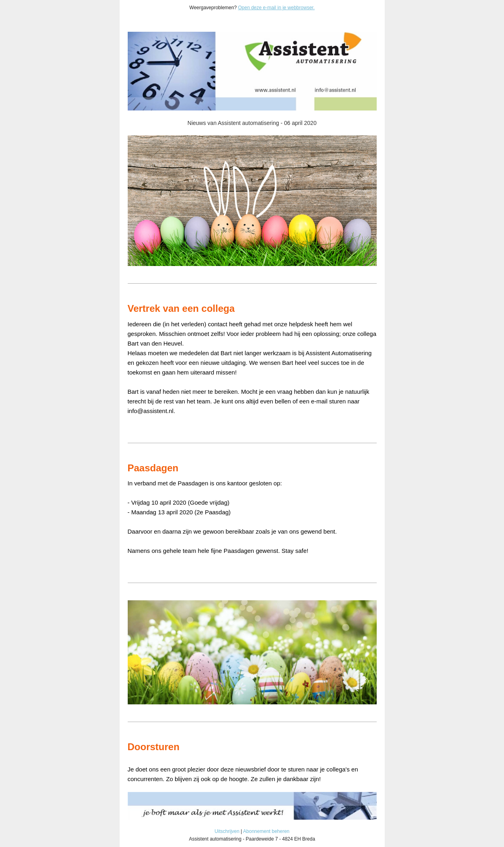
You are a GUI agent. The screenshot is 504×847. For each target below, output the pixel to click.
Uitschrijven (227, 831)
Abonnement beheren (266, 831)
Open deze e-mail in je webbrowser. (276, 8)
